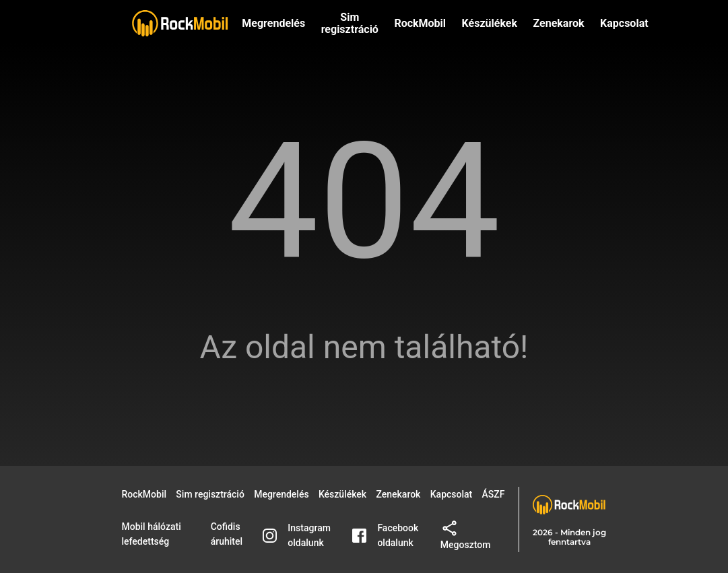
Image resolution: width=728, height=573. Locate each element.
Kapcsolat (452, 494)
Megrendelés (273, 24)
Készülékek (490, 24)
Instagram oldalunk (297, 535)
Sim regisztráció (350, 24)
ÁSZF (494, 494)
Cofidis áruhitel (227, 534)
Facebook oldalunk (385, 535)
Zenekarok (558, 24)
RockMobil (144, 494)
